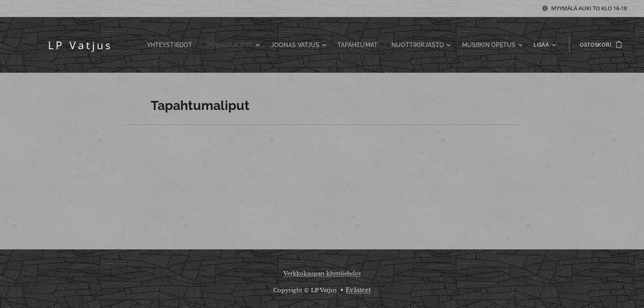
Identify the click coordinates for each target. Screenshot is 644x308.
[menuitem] (197, 45)
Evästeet (358, 290)
